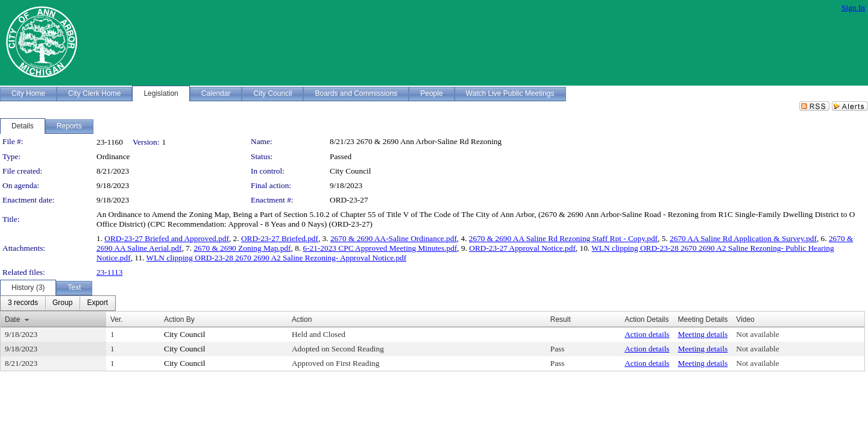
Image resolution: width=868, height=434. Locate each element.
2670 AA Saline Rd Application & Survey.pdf (743, 238)
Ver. (117, 319)
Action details (647, 334)
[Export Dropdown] (97, 303)
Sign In (853, 8)
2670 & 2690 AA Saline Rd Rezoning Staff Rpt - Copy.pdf (563, 238)
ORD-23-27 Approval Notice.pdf (522, 248)
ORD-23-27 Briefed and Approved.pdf (167, 238)
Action (302, 319)
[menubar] (58, 303)
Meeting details (703, 334)
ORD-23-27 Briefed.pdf (280, 238)
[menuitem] (23, 303)
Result (561, 319)
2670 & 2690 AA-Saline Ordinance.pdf (394, 238)
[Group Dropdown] (62, 303)
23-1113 (109, 272)
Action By (179, 319)
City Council (351, 171)
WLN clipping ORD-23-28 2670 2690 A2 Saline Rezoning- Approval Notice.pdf (277, 258)
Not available (757, 334)
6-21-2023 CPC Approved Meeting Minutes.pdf (380, 248)
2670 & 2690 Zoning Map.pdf (242, 248)
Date (12, 319)
